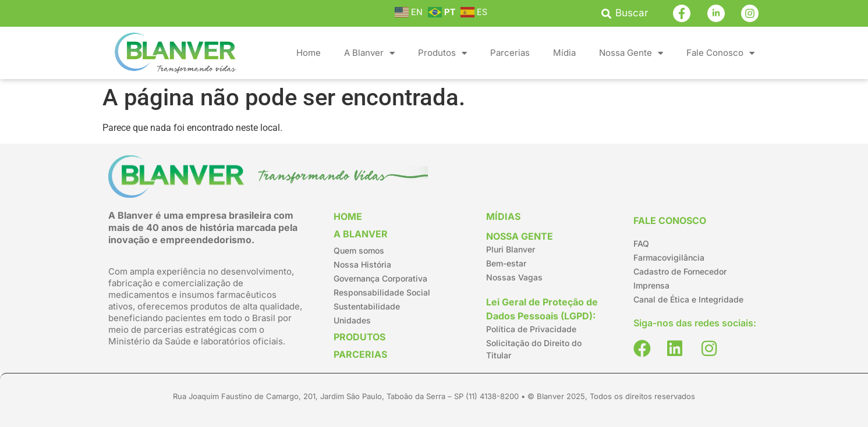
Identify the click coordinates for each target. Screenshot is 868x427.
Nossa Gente (631, 53)
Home (309, 53)
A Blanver (369, 53)
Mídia (564, 53)
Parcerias (510, 53)
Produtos (442, 53)
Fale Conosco (720, 53)
